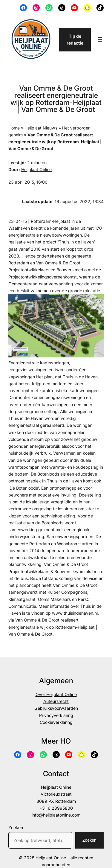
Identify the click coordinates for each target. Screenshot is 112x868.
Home (14, 128)
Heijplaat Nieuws (41, 128)
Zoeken (16, 827)
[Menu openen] (100, 39)
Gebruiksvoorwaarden (56, 708)
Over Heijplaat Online (56, 694)
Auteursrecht (56, 701)
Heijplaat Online (36, 169)
